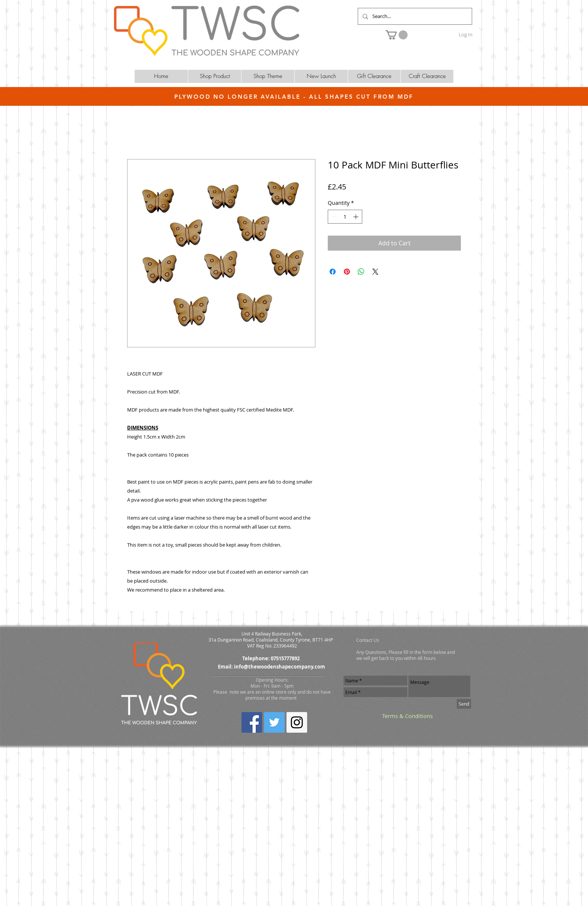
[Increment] (356, 217)
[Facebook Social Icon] (252, 722)
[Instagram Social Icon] (297, 722)
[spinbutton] (345, 217)
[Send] (464, 704)
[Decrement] (334, 217)
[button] (397, 35)
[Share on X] (375, 272)
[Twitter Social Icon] (274, 722)
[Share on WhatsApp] (361, 272)
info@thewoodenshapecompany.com (280, 667)
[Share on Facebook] (333, 272)
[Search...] (414, 16)
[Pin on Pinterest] (347, 272)
